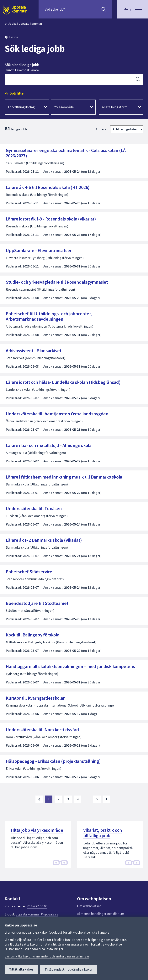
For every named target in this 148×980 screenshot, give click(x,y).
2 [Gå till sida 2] (58, 799)
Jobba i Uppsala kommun (25, 23)
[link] (39, 799)
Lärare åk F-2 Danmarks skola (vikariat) (44, 540)
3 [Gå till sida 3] (68, 799)
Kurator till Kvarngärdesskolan (36, 698)
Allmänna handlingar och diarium (101, 914)
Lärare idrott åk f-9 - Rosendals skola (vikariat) (51, 219)
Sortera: (101, 129)
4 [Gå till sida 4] (78, 799)
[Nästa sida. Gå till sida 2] (107, 799)
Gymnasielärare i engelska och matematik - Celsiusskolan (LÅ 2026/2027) (66, 153)
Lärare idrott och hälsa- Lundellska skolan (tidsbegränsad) (63, 382)
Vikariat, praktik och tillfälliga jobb (103, 833)
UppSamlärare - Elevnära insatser (39, 250)
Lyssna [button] (14, 37)
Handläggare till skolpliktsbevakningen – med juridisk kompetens (70, 666)
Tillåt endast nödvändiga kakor (69, 969)
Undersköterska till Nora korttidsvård (42, 730)
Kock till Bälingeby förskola (33, 635)
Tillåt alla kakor (21, 969)
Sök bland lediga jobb (22, 65)
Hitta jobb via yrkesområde (37, 830)
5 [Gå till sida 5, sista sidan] (97, 799)
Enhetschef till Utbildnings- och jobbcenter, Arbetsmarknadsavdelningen (49, 316)
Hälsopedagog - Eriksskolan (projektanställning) (53, 761)
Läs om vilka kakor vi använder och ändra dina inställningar (47, 956)
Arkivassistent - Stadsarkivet (34, 351)
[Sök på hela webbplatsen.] (69, 9)
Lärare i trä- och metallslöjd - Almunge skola (49, 445)
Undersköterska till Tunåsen (34, 508)
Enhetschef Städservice (29, 572)
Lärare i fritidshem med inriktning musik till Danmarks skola (64, 477)
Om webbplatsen (89, 906)
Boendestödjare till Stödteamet (37, 603)
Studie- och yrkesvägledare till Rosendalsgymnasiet (57, 282)
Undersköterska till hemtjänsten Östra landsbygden (57, 414)
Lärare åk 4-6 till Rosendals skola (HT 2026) (48, 187)
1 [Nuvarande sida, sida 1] (49, 799)
